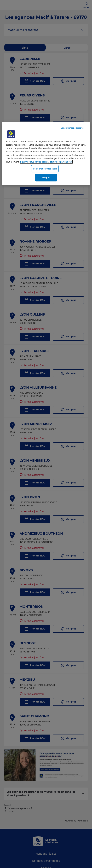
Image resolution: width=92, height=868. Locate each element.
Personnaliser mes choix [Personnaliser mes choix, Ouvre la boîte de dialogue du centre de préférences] (45, 169)
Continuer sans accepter (72, 128)
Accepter (46, 178)
